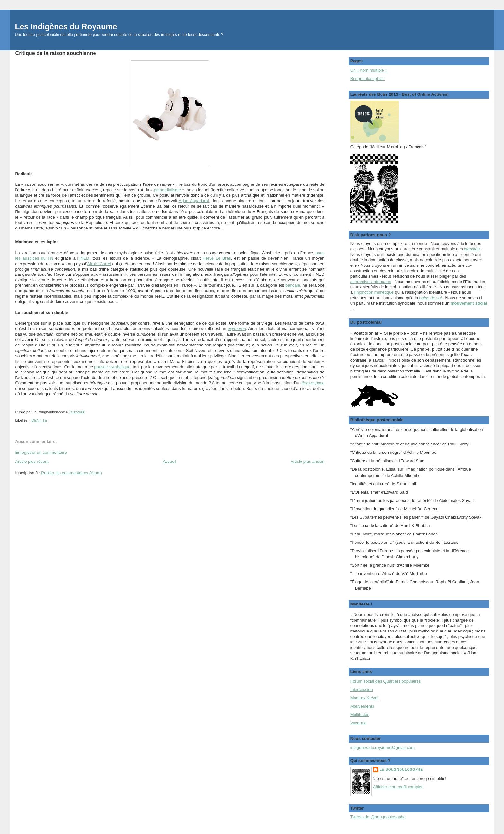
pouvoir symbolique (112, 367)
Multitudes (360, 715)
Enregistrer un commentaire (41, 452)
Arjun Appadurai (194, 201)
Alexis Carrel (99, 264)
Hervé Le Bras (217, 258)
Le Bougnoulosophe (401, 770)
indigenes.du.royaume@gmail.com (382, 747)
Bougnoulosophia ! (368, 79)
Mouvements (362, 706)
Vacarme (359, 723)
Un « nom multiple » (369, 70)
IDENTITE (39, 420)
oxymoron (237, 329)
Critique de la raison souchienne (55, 53)
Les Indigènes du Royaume (66, 27)
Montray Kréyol (364, 698)
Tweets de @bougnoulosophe (378, 817)
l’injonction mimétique (374, 292)
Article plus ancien (308, 461)
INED (84, 258)
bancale (293, 285)
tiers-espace (313, 383)
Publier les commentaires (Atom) (72, 473)
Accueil (169, 461)
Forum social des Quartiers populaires (386, 681)
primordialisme (168, 190)
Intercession (362, 690)
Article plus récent (32, 461)
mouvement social (469, 303)
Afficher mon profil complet (398, 787)
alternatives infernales (371, 282)
